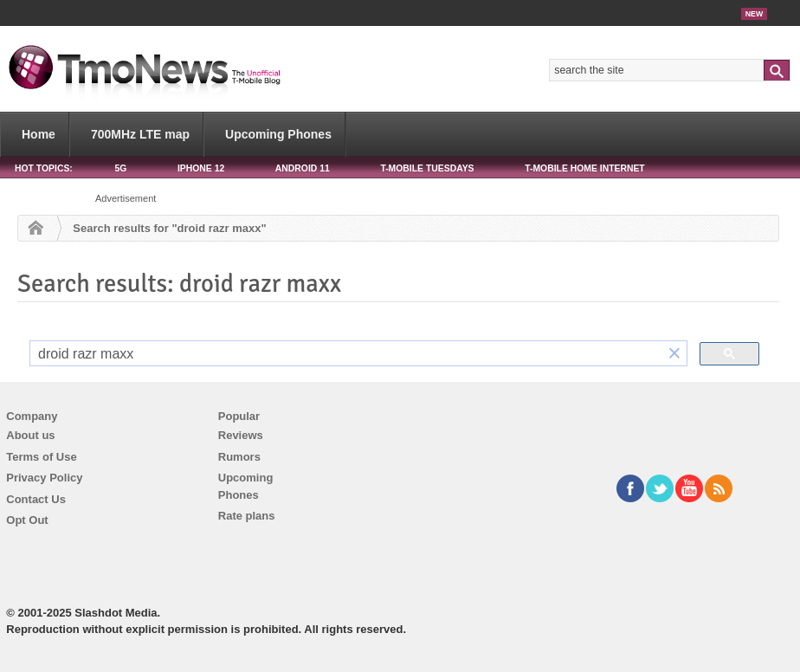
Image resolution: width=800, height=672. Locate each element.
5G (120, 168)
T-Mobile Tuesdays (427, 168)
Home (39, 134)
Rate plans (247, 516)
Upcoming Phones (278, 134)
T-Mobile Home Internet (585, 168)
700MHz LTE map (140, 134)
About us (30, 435)
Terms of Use (41, 457)
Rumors (239, 457)
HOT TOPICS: (44, 168)
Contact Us (36, 499)
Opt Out (27, 520)
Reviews (241, 435)
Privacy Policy (44, 478)
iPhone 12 (201, 168)
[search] (346, 354)
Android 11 (303, 168)
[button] (674, 354)
